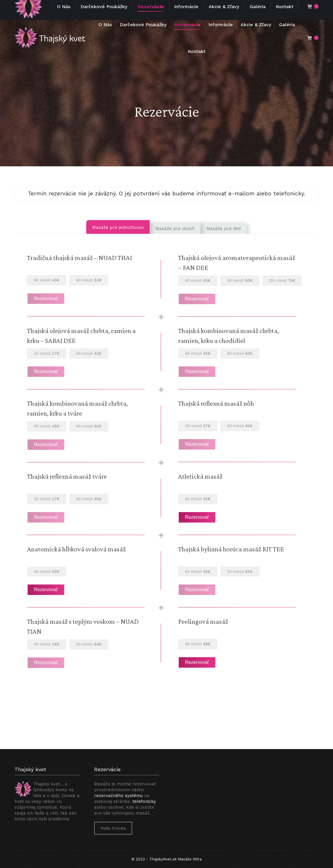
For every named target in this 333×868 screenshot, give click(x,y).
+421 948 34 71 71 (31, 6)
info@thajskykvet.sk (122, 6)
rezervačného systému (118, 796)
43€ (47, 280)
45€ (198, 280)
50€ (198, 572)
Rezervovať (46, 298)
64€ (89, 644)
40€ (240, 426)
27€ (47, 353)
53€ (89, 280)
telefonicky (144, 801)
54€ (47, 644)
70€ (282, 280)
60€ (240, 280)
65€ (240, 572)
